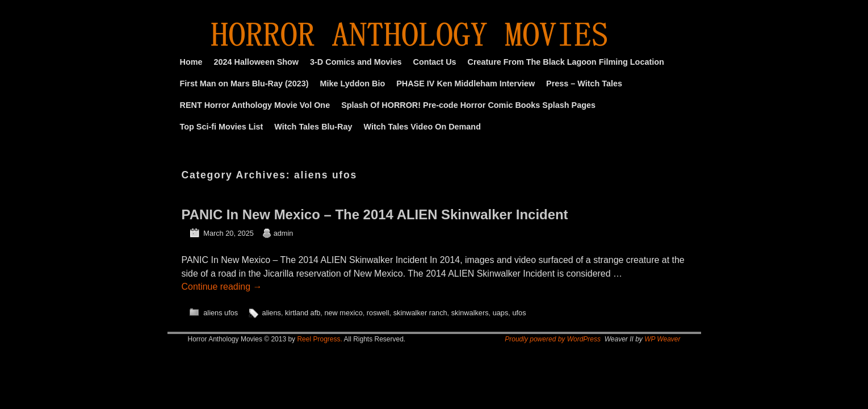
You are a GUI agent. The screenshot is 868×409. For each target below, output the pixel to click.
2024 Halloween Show (256, 62)
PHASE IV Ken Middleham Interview (466, 84)
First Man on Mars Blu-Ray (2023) (244, 84)
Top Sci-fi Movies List (222, 127)
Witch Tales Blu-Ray (313, 127)
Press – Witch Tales (584, 84)
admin (284, 233)
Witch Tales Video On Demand (422, 127)
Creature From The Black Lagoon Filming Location (566, 62)
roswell (378, 313)
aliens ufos (221, 313)
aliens (272, 313)
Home (191, 62)
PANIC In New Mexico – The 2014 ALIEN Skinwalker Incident (375, 214)
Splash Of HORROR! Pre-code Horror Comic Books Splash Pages (468, 105)
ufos (519, 313)
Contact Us (435, 62)
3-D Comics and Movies (356, 62)
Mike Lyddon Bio (353, 84)
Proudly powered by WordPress (553, 339)
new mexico (343, 313)
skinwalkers (470, 313)
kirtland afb (303, 313)
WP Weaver (662, 339)
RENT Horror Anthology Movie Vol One (255, 105)
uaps (501, 313)
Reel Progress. (319, 339)
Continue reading (222, 287)
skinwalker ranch (420, 313)
